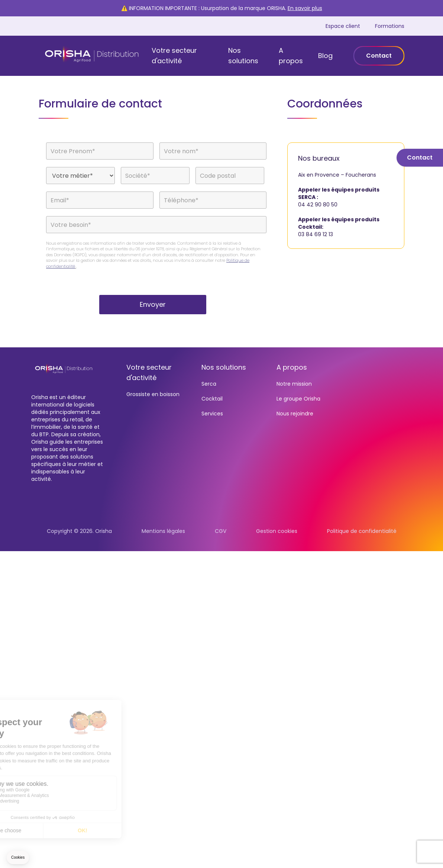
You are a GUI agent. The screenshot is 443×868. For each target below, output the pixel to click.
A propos (291, 56)
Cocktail (212, 399)
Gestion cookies (277, 531)
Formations (390, 26)
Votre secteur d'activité (174, 56)
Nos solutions (243, 56)
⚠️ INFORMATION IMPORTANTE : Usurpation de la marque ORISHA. (222, 8)
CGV (221, 531)
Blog (325, 56)
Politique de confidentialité (362, 531)
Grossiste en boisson (153, 394)
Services (212, 414)
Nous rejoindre (295, 414)
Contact (379, 56)
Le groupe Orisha (298, 399)
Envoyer (153, 304)
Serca (209, 384)
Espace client (343, 26)
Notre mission (294, 384)
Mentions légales (163, 531)
